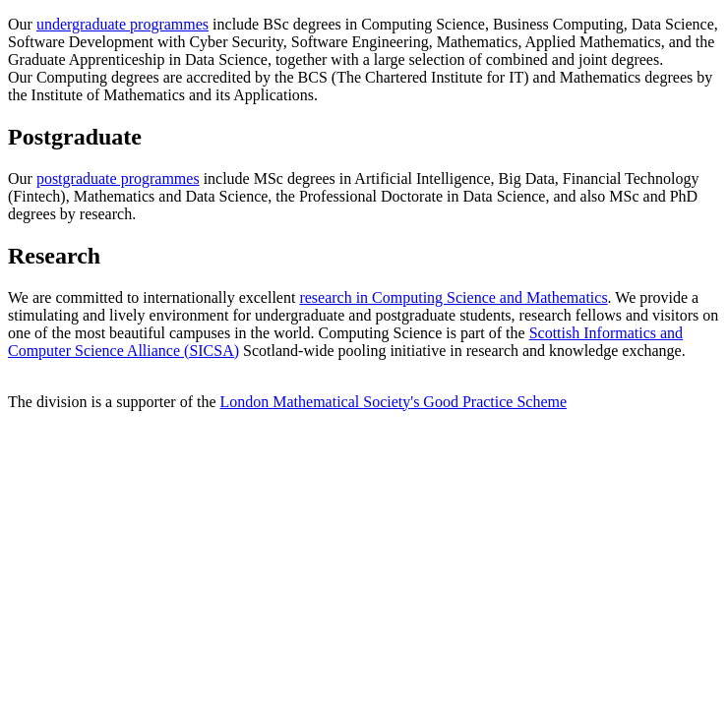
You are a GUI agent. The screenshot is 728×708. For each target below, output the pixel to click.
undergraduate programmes (122, 24)
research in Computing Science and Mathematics (453, 297)
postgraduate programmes (118, 178)
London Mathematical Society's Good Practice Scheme (394, 402)
